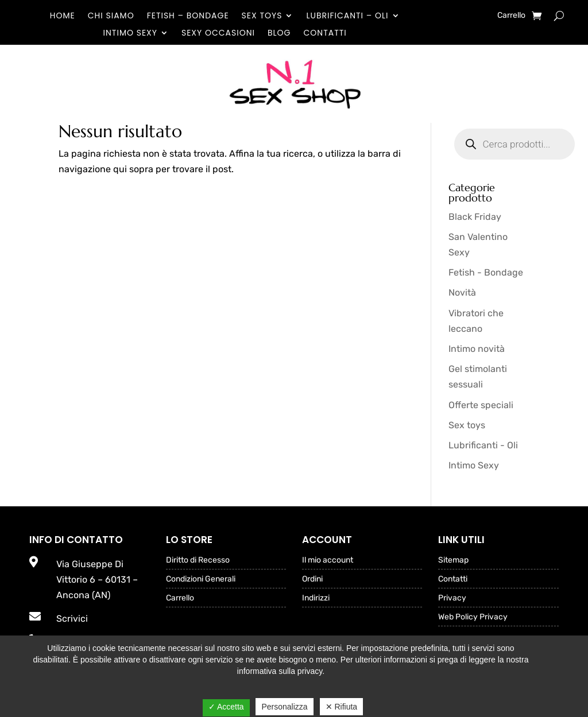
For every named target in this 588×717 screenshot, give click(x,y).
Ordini (312, 580)
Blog (279, 34)
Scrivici (72, 619)
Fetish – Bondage (188, 16)
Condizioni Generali (201, 580)
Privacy (452, 598)
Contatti (325, 34)
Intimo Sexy (130, 34)
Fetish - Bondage (486, 272)
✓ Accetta (226, 707)
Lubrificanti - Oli (483, 445)
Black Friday (475, 217)
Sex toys (262, 16)
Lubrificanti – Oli (347, 16)
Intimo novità (477, 349)
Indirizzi (316, 598)
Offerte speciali (481, 405)
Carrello (511, 16)
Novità (462, 292)
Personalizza (284, 707)
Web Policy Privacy (473, 617)
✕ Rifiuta (342, 707)
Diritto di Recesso (198, 561)
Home (63, 16)
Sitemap (453, 561)
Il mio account (328, 561)
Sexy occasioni (218, 34)
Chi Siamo (111, 16)
